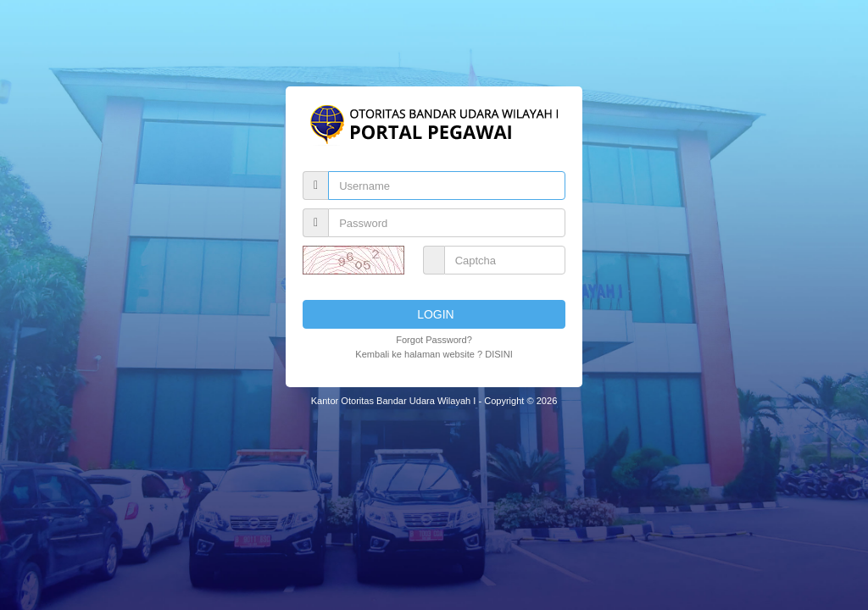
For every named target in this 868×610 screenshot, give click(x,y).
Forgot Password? (434, 340)
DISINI (499, 354)
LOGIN (434, 314)
